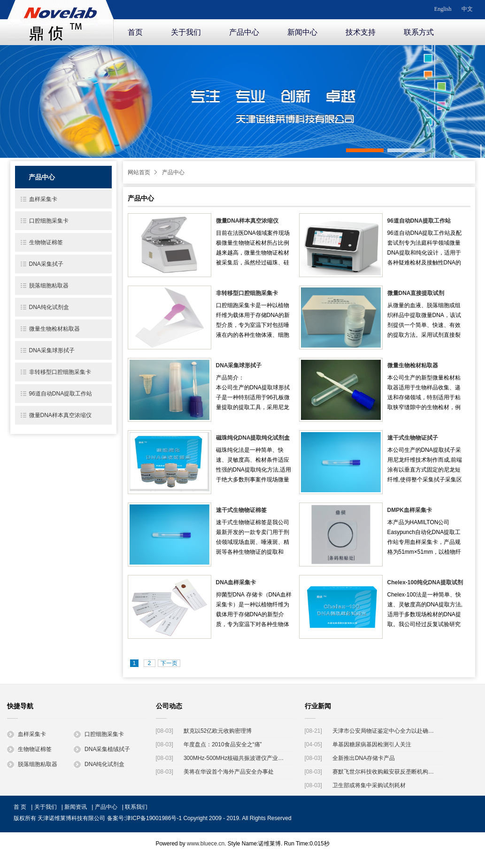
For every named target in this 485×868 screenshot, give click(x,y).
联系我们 (136, 807)
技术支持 (361, 32)
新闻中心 (302, 32)
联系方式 (419, 32)
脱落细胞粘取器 (49, 286)
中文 (467, 9)
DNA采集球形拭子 (239, 365)
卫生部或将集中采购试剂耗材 (369, 785)
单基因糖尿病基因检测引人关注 (372, 744)
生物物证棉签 (46, 242)
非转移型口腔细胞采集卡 (247, 293)
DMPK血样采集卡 (410, 510)
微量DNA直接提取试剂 (416, 293)
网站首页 (139, 172)
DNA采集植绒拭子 (102, 749)
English (443, 9)
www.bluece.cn (206, 844)
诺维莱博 (61, 21)
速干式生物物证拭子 (413, 438)
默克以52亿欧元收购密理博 (218, 731)
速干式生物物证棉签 (241, 510)
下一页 (169, 663)
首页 (135, 32)
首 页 (20, 807)
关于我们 (186, 32)
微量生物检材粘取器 (413, 365)
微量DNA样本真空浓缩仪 (247, 221)
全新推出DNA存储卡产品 (364, 758)
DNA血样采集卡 (236, 582)
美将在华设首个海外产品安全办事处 (229, 772)
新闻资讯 (76, 807)
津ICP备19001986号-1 (154, 818)
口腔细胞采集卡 (49, 221)
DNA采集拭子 (46, 264)
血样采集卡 (43, 199)
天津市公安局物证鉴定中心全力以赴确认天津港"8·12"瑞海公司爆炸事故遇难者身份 (385, 731)
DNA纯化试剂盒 (49, 307)
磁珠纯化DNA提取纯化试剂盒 (253, 438)
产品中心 (244, 32)
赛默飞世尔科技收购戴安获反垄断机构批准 (385, 772)
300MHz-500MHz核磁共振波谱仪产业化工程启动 (236, 758)
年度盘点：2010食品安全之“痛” (223, 744)
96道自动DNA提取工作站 (419, 221)
